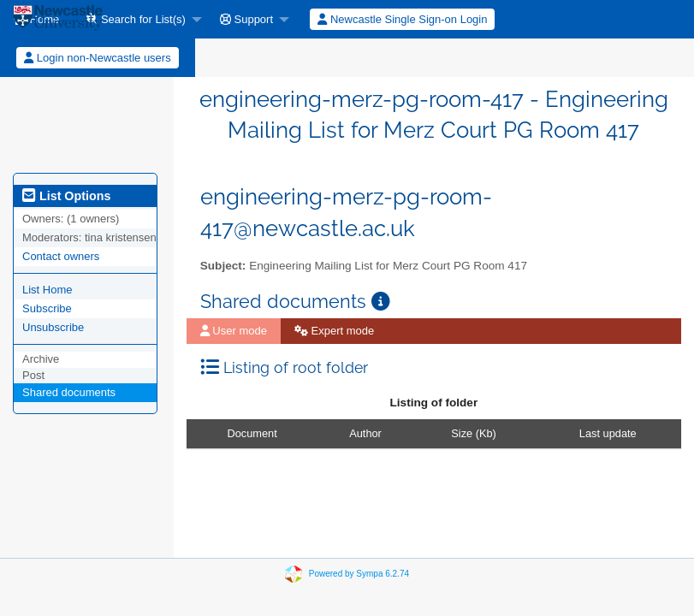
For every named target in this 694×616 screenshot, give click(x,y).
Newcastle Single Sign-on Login (402, 19)
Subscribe (47, 308)
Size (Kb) (474, 433)
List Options (66, 196)
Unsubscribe (53, 327)
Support (246, 19)
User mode (234, 331)
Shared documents (69, 392)
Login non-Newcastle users (97, 58)
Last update (608, 433)
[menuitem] (139, 19)
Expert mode (334, 331)
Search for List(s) (136, 19)
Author (365, 433)
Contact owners (61, 256)
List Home (47, 290)
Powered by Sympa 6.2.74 (359, 574)
